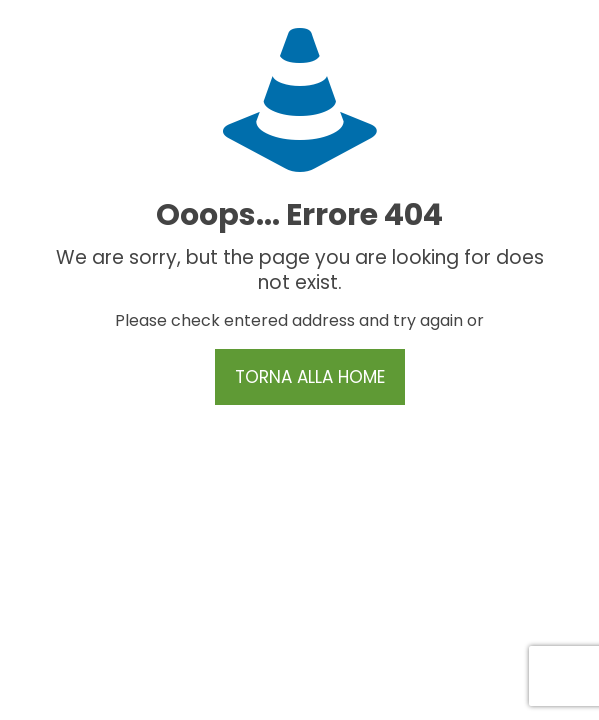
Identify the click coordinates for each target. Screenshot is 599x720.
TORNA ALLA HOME (310, 377)
